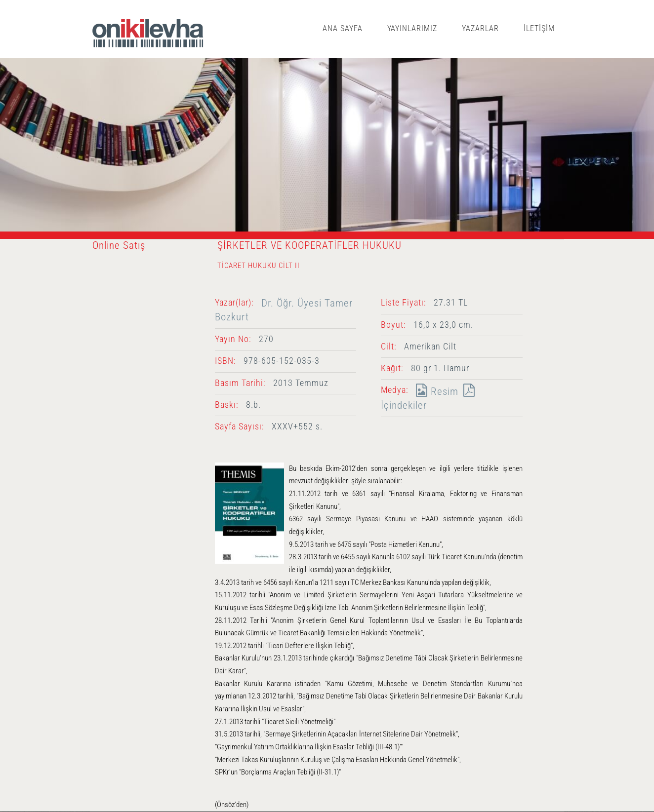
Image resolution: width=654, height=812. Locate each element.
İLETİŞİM (539, 28)
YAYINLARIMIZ (412, 28)
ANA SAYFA (343, 28)
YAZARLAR (480, 28)
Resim (435, 391)
